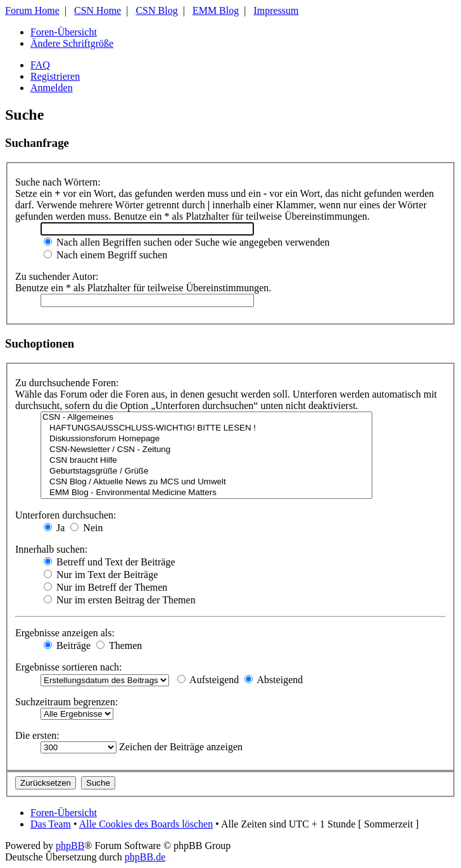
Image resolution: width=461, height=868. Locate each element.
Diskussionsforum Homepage (206, 439)
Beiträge (67, 645)
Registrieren (55, 76)
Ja (54, 528)
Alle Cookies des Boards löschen (146, 824)
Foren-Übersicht (64, 32)
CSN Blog (156, 10)
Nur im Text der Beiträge (101, 575)
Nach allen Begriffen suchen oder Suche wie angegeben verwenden (187, 242)
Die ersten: (37, 735)
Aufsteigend (208, 680)
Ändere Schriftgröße (72, 43)
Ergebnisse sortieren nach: (69, 667)
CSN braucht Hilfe (206, 461)
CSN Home (98, 10)
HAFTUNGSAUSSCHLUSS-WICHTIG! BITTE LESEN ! (206, 428)
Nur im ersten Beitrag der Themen (120, 600)
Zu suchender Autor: (57, 276)
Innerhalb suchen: (51, 549)
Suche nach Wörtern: (58, 182)
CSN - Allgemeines (206, 418)
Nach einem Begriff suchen (105, 255)
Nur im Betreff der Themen (105, 587)
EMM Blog (216, 10)
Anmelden (52, 88)
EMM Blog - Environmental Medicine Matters (206, 493)
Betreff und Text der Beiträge (110, 562)
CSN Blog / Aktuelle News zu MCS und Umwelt (206, 482)
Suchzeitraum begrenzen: (66, 702)
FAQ (40, 65)
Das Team (51, 824)
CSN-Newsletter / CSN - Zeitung (206, 450)
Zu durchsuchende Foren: (67, 383)
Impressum (276, 10)
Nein (86, 528)
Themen (119, 645)
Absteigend (274, 680)
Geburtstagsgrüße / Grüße (206, 471)
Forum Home (32, 10)
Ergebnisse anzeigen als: (65, 633)
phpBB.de (145, 857)
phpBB (70, 846)
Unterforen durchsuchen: (66, 515)
